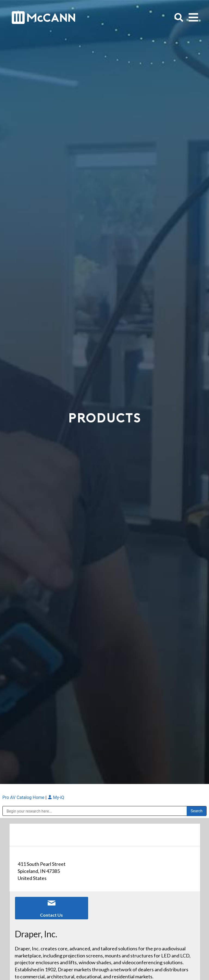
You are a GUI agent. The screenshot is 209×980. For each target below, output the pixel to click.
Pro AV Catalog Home (24, 797)
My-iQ (56, 797)
